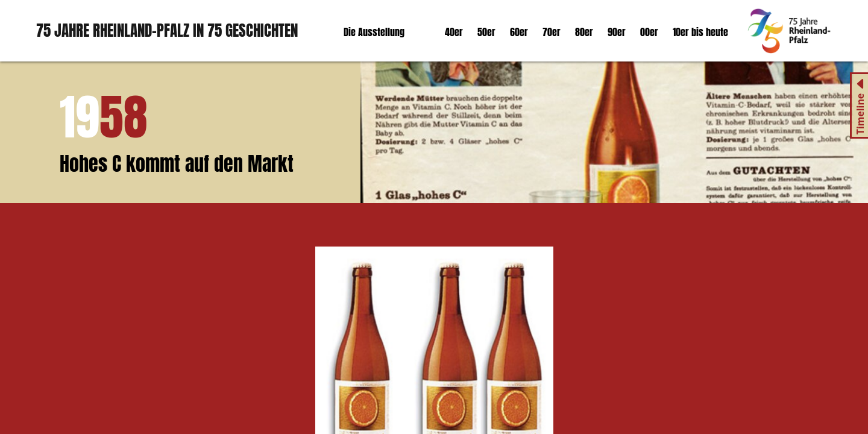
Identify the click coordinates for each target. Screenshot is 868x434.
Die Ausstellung (374, 32)
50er (486, 32)
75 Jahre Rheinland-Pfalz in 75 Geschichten (167, 30)
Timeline (860, 114)
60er (519, 32)
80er (584, 32)
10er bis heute (700, 32)
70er (552, 32)
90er (617, 32)
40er (454, 32)
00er (649, 32)
